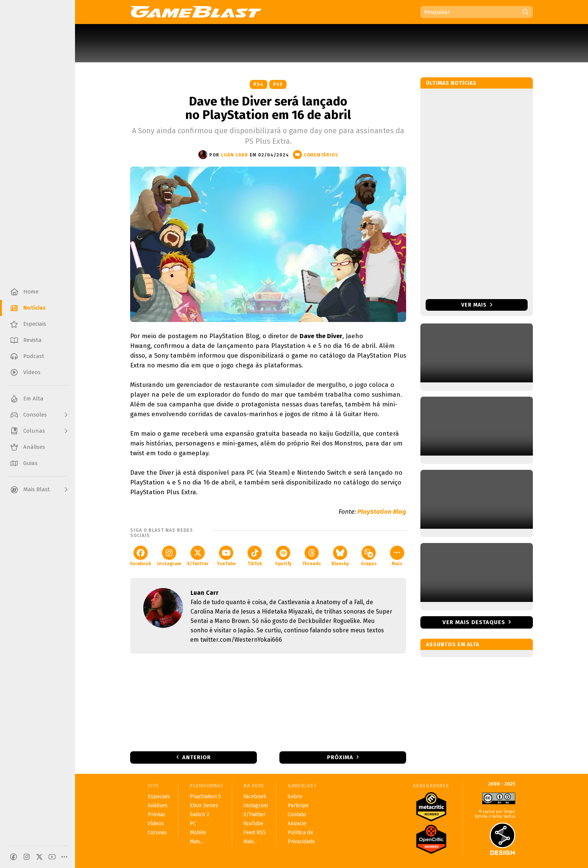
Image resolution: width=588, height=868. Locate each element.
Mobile (198, 833)
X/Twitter (198, 556)
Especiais (159, 797)
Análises (158, 806)
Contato (297, 815)
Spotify (283, 556)
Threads (312, 556)
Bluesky (340, 556)
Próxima (340, 757)
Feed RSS (255, 833)
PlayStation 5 (205, 797)
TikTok (255, 556)
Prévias (157, 815)
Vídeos (156, 824)
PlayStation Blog (382, 512)
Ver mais (477, 305)
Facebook (141, 556)
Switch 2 (199, 815)
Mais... (197, 842)
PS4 (259, 84)
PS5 (278, 84)
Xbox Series (204, 806)
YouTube (226, 556)
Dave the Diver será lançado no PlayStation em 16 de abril (268, 108)
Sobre (295, 797)
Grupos (369, 556)
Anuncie (297, 824)
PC (193, 824)
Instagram (169, 556)
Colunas (157, 833)
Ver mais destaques (474, 622)
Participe (298, 806)
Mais (397, 556)
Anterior (196, 757)
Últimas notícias (451, 83)
